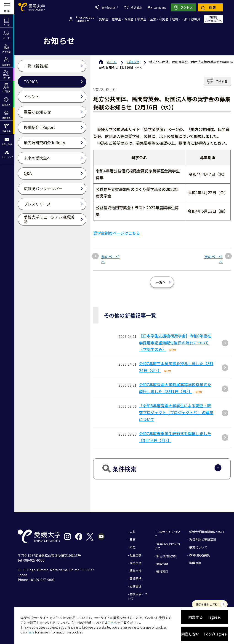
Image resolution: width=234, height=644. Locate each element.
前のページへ (110, 256)
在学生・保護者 (123, 19)
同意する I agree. (205, 617)
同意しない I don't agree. (204, 634)
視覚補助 (133, 7)
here (31, 632)
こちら (112, 622)
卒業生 (142, 19)
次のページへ (213, 256)
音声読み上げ (107, 7)
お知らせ (133, 62)
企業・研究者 (159, 19)
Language (157, 7)
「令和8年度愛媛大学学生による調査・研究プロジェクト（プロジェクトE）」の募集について (176, 409)
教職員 (196, 19)
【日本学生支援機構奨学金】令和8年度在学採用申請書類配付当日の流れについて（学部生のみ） (175, 339)
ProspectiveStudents (85, 19)
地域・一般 (180, 19)
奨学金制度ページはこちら (117, 230)
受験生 (104, 19)
